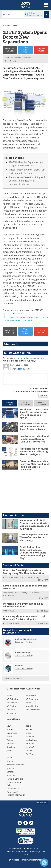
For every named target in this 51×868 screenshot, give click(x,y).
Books (28, 726)
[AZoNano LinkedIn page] (20, 823)
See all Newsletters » (13, 678)
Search (10, 761)
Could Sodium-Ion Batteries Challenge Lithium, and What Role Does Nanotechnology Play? (33, 553)
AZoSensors (31, 696)
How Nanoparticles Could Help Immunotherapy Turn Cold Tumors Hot (34, 439)
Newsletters (12, 768)
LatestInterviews (26, 403)
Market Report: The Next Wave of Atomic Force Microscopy (34, 537)
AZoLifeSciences (33, 710)
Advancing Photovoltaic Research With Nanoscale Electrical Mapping (25, 618)
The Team (30, 754)
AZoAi (28, 703)
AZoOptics (11, 706)
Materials (30, 736)
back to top (42, 802)
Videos (10, 736)
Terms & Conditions (16, 779)
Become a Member (15, 765)
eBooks (29, 729)
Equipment (12, 733)
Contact (10, 772)
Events (29, 733)
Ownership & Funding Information (16, 793)
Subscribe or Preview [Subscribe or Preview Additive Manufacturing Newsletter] (24, 642)
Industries (30, 743)
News (16, 25)
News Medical (32, 706)
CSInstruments (14, 623)
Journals (10, 751)
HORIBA (11, 611)
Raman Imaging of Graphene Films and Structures (25, 587)
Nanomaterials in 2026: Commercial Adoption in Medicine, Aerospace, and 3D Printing (34, 524)
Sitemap (29, 751)
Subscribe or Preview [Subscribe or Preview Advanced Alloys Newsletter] (24, 655)
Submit (43, 396)
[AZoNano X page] (31, 823)
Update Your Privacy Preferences (26, 860)
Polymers (19, 666)
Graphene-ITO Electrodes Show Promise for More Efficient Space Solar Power (34, 414)
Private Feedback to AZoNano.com (32, 391)
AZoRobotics (12, 699)
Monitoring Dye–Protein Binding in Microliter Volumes (23, 605)
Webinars (11, 740)
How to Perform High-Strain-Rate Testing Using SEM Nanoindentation (23, 572)
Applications (31, 740)
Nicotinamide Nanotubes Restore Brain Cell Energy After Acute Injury (34, 451)
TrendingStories (10, 403)
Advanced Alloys (22, 652)
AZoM (9, 696)
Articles (10, 729)
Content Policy (13, 789)
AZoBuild (11, 710)
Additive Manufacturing (26, 639)
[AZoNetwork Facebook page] (26, 823)
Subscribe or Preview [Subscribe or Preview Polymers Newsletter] (24, 668)
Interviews (11, 743)
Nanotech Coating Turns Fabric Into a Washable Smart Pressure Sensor (33, 426)
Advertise (11, 775)
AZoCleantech (13, 703)
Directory (11, 747)
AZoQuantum (32, 699)
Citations (11, 344)
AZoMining (11, 713)
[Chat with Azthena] (44, 863)
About (9, 758)
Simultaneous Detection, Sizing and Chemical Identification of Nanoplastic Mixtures (27, 181)
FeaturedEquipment (41, 403)
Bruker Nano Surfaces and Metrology (24, 577)
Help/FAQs (30, 747)
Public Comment (40, 388)
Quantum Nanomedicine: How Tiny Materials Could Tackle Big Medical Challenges (34, 465)
